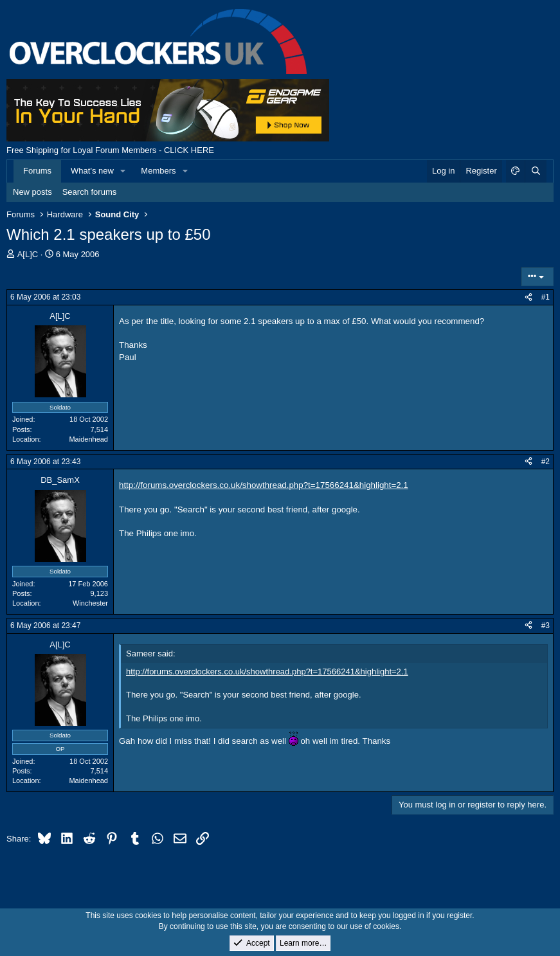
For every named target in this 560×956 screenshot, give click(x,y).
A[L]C (28, 254)
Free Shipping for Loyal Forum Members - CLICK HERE (110, 150)
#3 (546, 626)
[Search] (536, 171)
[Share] (528, 297)
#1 (546, 297)
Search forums (90, 192)
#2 (546, 462)
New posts (32, 192)
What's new (92, 171)
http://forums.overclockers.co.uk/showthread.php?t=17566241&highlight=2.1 (264, 485)
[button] (123, 171)
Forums (37, 171)
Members (158, 171)
